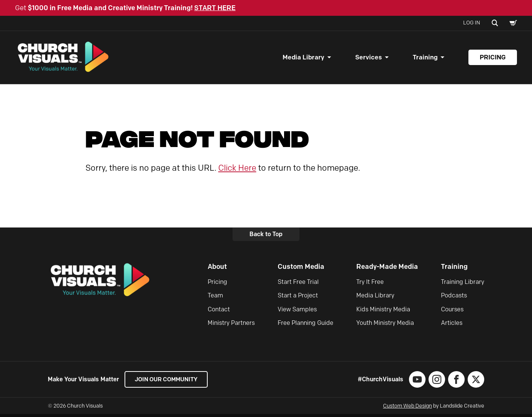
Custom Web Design (407, 409)
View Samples (297, 312)
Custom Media (301, 270)
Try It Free (370, 284)
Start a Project (298, 298)
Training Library (463, 284)
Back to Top (266, 237)
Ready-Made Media (387, 270)
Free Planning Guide (306, 326)
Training (425, 59)
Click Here (237, 171)
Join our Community (168, 382)
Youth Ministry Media (385, 326)
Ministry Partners (231, 326)
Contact (219, 312)
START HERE (215, 8)
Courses (452, 312)
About (217, 270)
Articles (452, 326)
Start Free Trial (298, 284)
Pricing (493, 59)
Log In (472, 23)
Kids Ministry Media (383, 312)
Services (369, 59)
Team (215, 298)
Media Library (303, 59)
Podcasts (454, 298)
